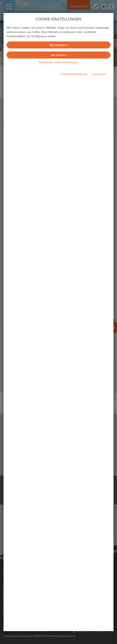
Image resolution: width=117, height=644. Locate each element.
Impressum (99, 74)
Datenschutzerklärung (74, 74)
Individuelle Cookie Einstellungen (58, 62)
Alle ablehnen (58, 55)
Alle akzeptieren (59, 45)
